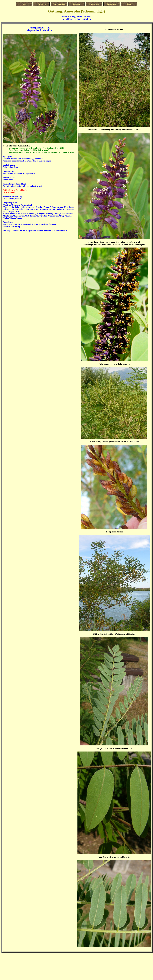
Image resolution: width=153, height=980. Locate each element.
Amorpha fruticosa (39, 28)
